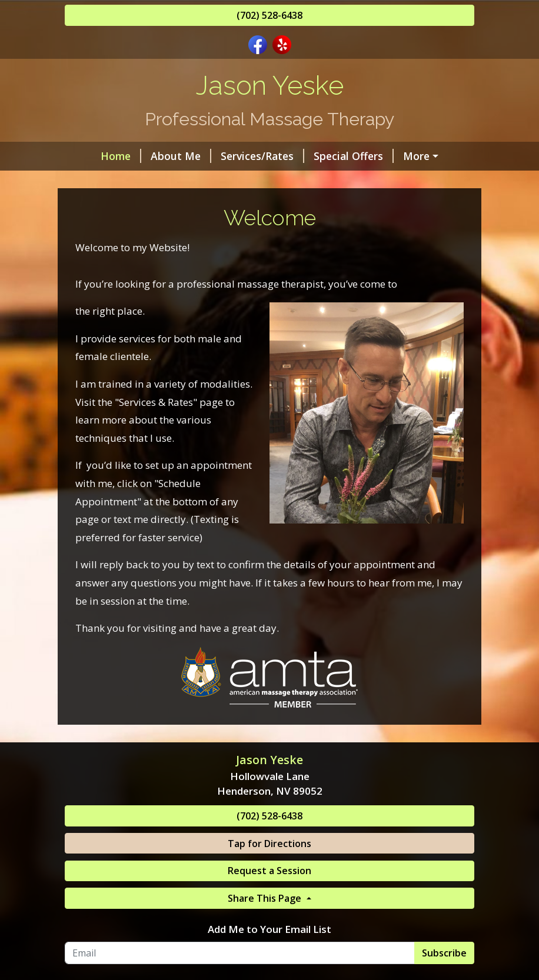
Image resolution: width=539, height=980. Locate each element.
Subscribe (444, 953)
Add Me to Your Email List (269, 929)
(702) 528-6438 (269, 15)
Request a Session (269, 871)
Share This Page (266, 898)
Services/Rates (262, 156)
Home (121, 156)
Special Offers (354, 156)
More (416, 156)
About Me (181, 156)
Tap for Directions (269, 844)
